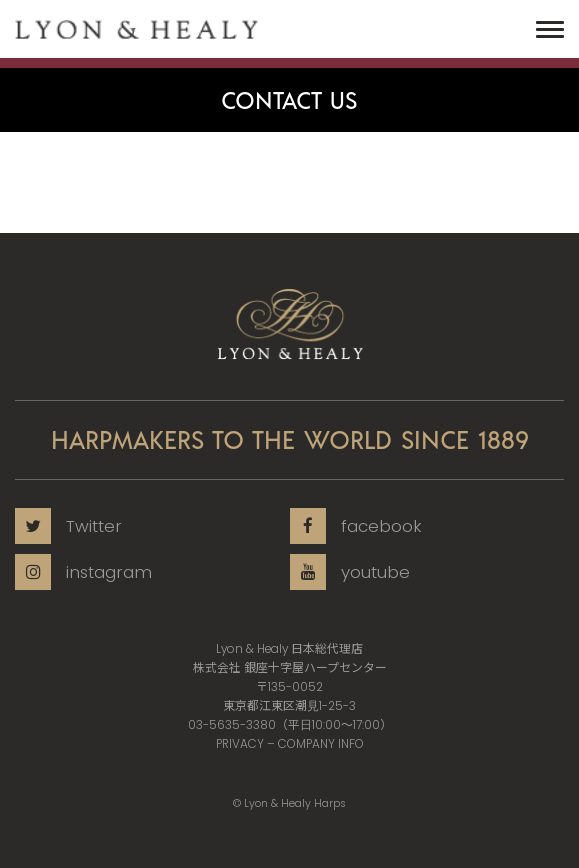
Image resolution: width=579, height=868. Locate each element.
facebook (356, 526)
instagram (83, 572)
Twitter (68, 526)
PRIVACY (240, 744)
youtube (350, 572)
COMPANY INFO (321, 744)
